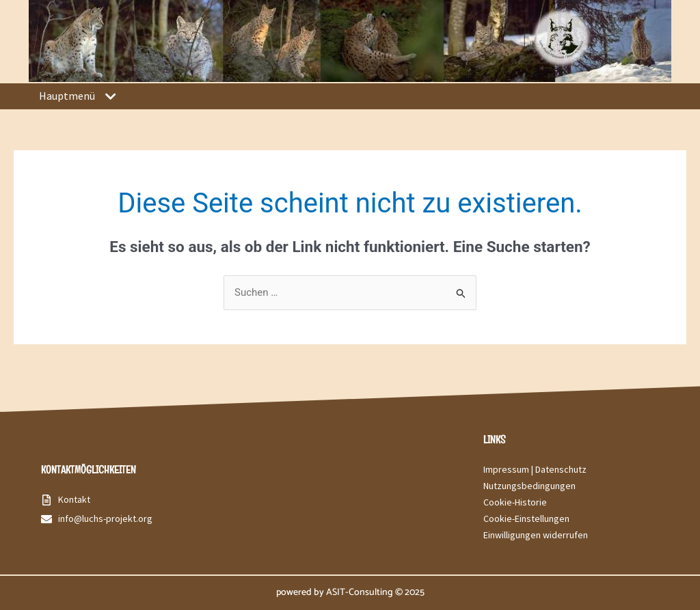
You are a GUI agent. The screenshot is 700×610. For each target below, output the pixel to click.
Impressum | (509, 469)
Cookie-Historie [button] (515, 502)
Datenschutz (561, 469)
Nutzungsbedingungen (529, 486)
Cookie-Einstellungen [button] (526, 518)
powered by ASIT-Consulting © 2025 (350, 593)
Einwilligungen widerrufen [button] (536, 535)
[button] (110, 97)
